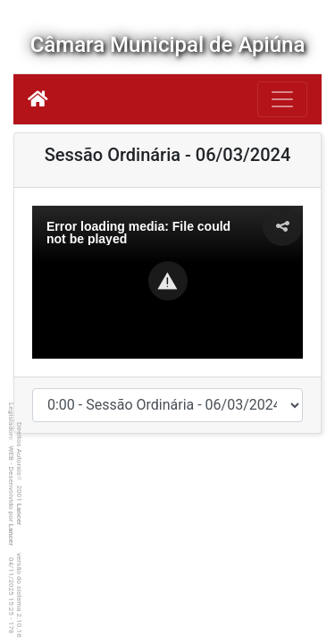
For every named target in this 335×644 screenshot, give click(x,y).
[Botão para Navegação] (282, 99)
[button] (168, 281)
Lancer (19, 515)
